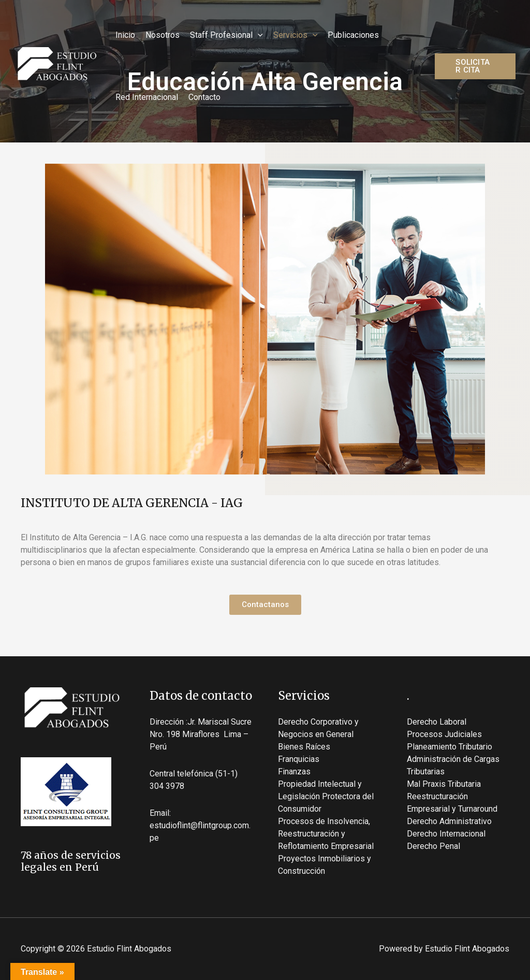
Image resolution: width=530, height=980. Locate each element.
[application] (258, 35)
